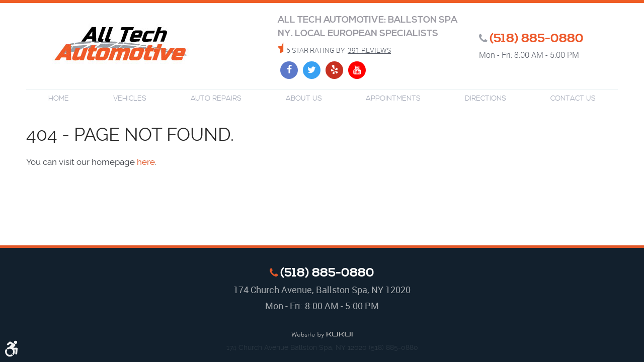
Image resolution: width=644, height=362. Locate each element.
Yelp (334, 70)
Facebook (289, 70)
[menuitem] (59, 99)
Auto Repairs (216, 99)
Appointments (393, 99)
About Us (304, 99)
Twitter (312, 70)
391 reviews (369, 50)
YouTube (357, 70)
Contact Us (573, 99)
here (146, 162)
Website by (322, 335)
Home (59, 99)
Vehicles (130, 99)
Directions (486, 99)
